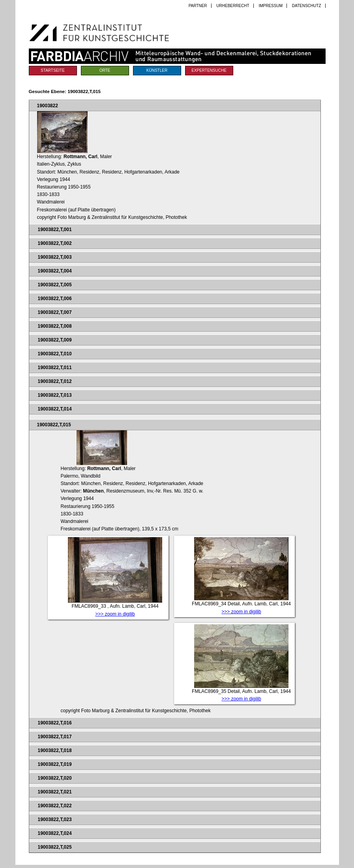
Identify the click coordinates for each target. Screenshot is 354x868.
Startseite (53, 70)
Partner (198, 6)
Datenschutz (307, 6)
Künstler (157, 70)
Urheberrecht (233, 6)
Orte (105, 70)
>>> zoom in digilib (115, 614)
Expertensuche (209, 70)
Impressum (271, 6)
